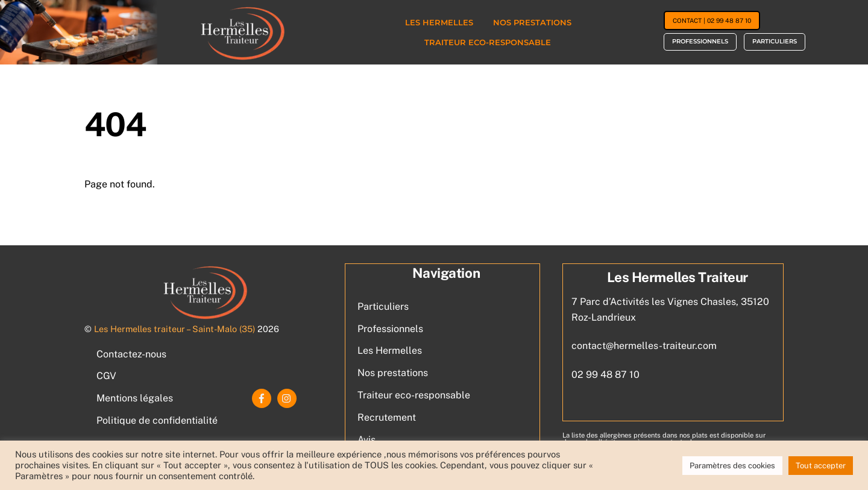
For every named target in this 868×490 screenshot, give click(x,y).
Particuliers (775, 41)
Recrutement (387, 417)
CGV (106, 376)
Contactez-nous (131, 354)
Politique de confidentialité (157, 420)
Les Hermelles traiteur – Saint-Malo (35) (175, 329)
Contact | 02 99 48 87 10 (712, 20)
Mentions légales (135, 398)
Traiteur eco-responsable (488, 42)
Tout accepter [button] (821, 466)
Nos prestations (532, 22)
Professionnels (700, 41)
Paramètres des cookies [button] (732, 466)
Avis (366, 440)
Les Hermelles (439, 22)
